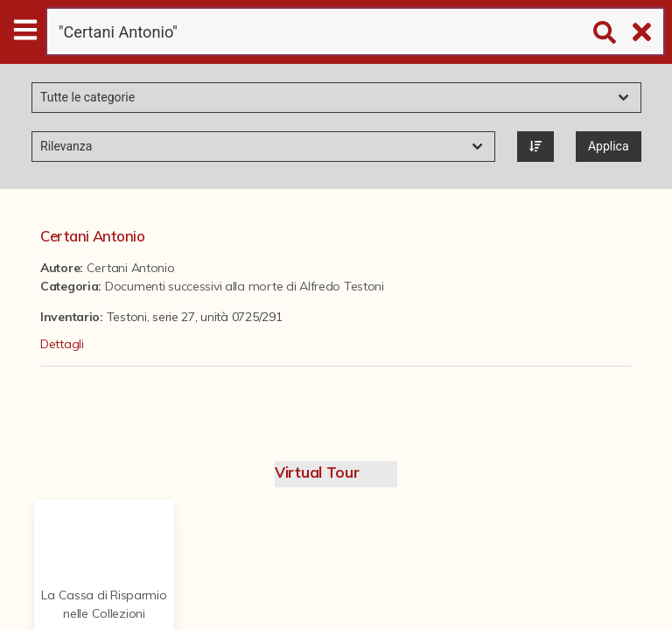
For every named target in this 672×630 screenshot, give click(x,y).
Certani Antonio (93, 236)
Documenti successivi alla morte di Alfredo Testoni (245, 286)
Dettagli (62, 344)
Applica (609, 146)
